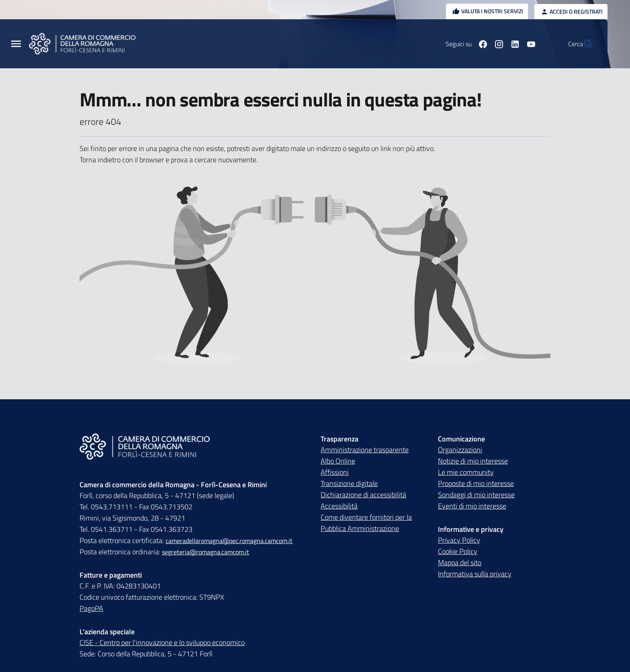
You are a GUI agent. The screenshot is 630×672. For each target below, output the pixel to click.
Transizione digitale (349, 483)
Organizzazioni (460, 450)
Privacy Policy (459, 540)
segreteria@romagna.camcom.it (206, 552)
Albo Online (338, 461)
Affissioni (335, 472)
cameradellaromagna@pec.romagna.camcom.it (229, 541)
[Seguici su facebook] (464, 44)
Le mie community (466, 472)
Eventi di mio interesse (472, 506)
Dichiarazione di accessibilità (363, 495)
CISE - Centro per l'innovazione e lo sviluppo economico (162, 642)
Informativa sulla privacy (475, 574)
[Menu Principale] (16, 44)
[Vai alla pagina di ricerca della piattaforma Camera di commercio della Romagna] (583, 44)
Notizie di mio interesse (473, 461)
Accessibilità (339, 506)
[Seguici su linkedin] (496, 44)
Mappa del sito (460, 563)
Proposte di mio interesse (476, 483)
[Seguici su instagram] (480, 44)
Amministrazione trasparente (365, 450)
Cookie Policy (458, 551)
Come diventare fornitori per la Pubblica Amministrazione (366, 523)
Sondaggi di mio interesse (476, 495)
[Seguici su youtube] (512, 44)
